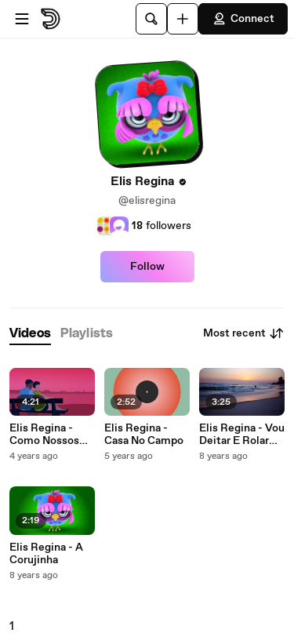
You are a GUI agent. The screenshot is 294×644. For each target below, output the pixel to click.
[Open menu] (22, 19)
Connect (243, 19)
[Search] (151, 19)
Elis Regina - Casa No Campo (144, 435)
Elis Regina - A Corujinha (46, 554)
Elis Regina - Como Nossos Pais (44, 435)
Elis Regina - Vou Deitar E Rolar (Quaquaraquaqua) (242, 435)
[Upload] (183, 19)
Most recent (244, 333)
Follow (147, 267)
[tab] (30, 334)
